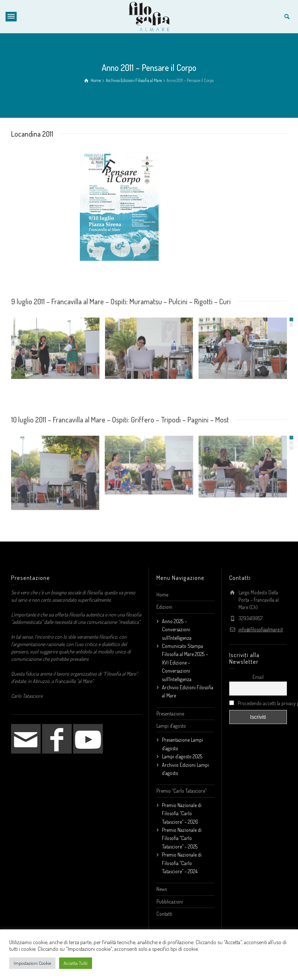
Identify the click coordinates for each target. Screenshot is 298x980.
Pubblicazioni (170, 897)
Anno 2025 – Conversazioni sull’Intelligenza (177, 625)
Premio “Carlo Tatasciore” (182, 787)
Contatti (164, 910)
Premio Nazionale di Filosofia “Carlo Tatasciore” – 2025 (182, 834)
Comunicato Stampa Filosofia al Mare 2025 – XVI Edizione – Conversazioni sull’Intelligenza (185, 658)
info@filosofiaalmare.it (261, 625)
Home (162, 590)
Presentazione (170, 709)
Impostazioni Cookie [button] (32, 963)
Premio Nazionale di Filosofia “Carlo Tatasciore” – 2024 (182, 859)
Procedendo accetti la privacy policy (258, 699)
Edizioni (164, 603)
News (162, 885)
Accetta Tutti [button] (76, 963)
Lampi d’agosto (171, 722)
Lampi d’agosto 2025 (182, 752)
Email (258, 673)
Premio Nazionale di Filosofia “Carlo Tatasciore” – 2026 (182, 809)
